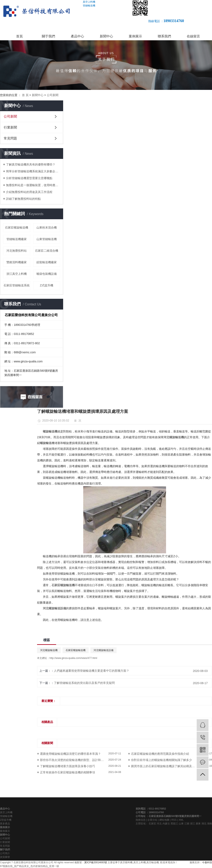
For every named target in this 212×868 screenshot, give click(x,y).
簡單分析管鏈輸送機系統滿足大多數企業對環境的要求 (33, 171)
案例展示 (135, 36)
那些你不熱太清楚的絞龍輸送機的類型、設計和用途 (73, 760)
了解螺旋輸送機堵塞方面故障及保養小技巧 (67, 766)
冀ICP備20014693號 (96, 862)
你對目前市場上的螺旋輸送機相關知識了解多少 (161, 760)
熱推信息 (141, 820)
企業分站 (152, 820)
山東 (181, 824)
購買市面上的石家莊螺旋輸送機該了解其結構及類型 (164, 766)
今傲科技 (207, 862)
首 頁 (25, 95)
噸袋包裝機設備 (47, 274)
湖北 (204, 824)
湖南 (210, 824)
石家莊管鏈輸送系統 (17, 285)
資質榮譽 (5, 857)
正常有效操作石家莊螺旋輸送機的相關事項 (67, 772)
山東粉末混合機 (47, 227)
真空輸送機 (153, 862)
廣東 (198, 824)
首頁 (19, 36)
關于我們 (48, 36)
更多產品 (5, 824)
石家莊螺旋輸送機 (17, 227)
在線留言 (193, 36)
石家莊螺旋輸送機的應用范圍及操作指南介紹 (160, 754)
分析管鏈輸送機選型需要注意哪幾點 (29, 178)
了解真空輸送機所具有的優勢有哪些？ (31, 164)
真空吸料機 (126, 862)
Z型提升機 (6, 820)
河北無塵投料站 (17, 251)
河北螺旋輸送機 (49, 650)
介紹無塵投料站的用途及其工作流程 (29, 192)
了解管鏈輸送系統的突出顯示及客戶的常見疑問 (84, 683)
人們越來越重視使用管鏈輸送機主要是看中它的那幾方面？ (92, 671)
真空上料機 (6, 812)
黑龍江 (174, 824)
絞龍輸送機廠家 (47, 262)
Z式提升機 (46, 285)
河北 (159, 824)
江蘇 (187, 824)
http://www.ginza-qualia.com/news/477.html (73, 658)
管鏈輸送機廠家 (17, 239)
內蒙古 (166, 824)
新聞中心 (106, 36)
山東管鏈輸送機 (47, 239)
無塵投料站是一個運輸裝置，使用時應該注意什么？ (33, 185)
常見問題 (10, 138)
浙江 (193, 824)
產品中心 (77, 36)
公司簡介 (5, 853)
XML (181, 820)
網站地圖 (164, 820)
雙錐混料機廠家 (17, 262)
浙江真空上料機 (17, 274)
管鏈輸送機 (6, 816)
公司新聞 (53, 95)
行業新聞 (10, 127)
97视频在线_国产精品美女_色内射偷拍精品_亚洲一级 (30, 866)
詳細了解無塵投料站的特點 (23, 199)
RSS (174, 820)
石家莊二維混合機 (47, 251)
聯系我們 (164, 36)
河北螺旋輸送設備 (104, 650)
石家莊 (152, 824)
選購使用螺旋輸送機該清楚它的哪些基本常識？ (70, 754)
